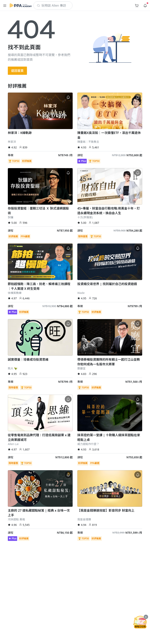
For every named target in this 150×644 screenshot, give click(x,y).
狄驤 (11, 217)
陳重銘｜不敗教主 (88, 142)
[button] (5, 5)
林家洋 (12, 142)
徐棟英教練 (15, 293)
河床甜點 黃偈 (16, 519)
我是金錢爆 (84, 519)
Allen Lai (13, 444)
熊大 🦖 (13, 368)
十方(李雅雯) (85, 217)
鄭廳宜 (81, 368)
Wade (81, 293)
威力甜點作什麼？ (88, 444)
